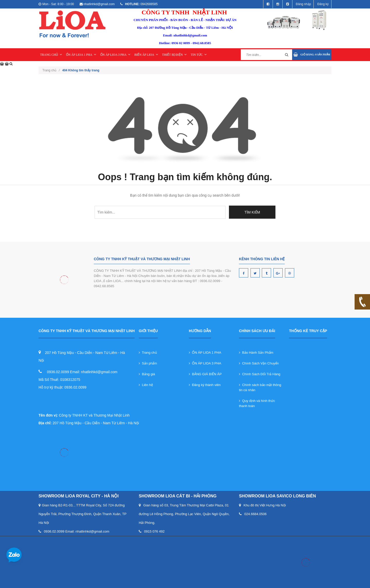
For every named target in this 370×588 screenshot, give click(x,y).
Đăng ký (323, 4)
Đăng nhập (303, 4)
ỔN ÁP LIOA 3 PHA (115, 55)
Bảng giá (147, 374)
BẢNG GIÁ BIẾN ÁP (205, 374)
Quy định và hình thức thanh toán (257, 403)
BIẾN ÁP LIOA (146, 55)
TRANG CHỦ (51, 55)
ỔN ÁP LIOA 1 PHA (81, 55)
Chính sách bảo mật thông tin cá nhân (260, 387)
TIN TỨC (199, 55)
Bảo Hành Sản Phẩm (256, 353)
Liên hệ (146, 385)
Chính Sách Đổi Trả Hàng (260, 374)
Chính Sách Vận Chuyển (259, 363)
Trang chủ (148, 353)
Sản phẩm (148, 363)
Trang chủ (51, 70)
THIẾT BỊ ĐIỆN (174, 55)
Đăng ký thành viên (205, 385)
